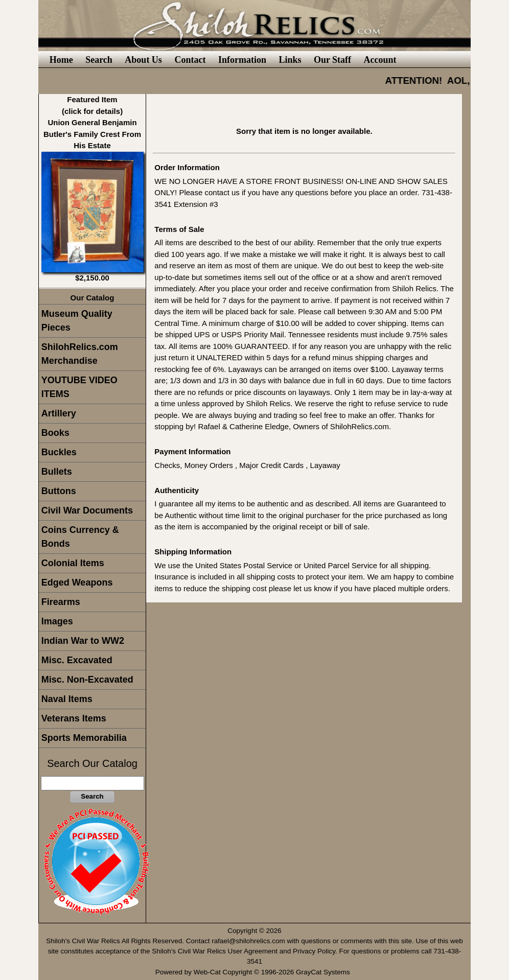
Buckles (59, 452)
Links (290, 60)
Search (99, 60)
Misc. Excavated (77, 660)
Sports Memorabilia (84, 738)
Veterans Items (74, 718)
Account (380, 60)
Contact (190, 60)
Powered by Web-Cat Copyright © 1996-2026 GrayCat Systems (255, 972)
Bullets (57, 472)
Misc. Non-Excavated (87, 680)
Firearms (61, 602)
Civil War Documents (87, 510)
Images (57, 621)
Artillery (59, 413)
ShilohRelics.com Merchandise (80, 354)
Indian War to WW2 (83, 641)
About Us (143, 60)
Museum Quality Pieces (77, 321)
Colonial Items (73, 563)
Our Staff (332, 60)
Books (55, 433)
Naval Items (67, 699)
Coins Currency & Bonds (80, 537)
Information (242, 60)
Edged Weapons (77, 582)
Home (61, 60)
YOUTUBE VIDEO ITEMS (79, 387)
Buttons (59, 491)
